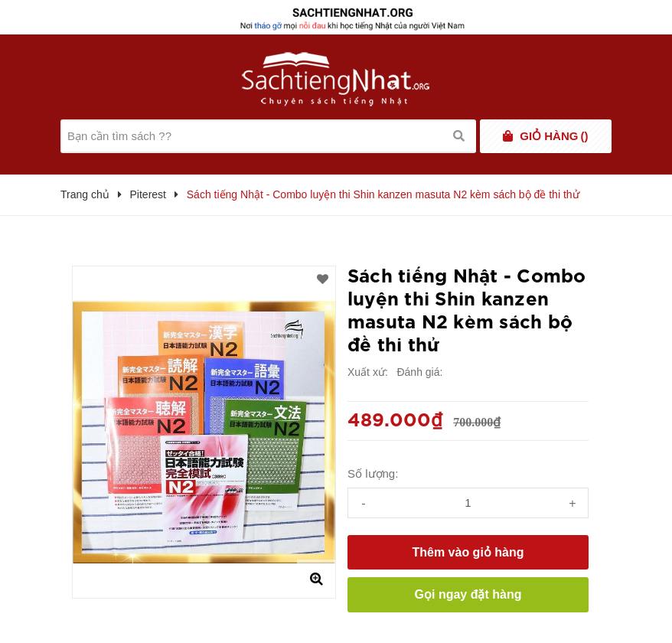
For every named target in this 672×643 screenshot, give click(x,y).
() (554, 136)
